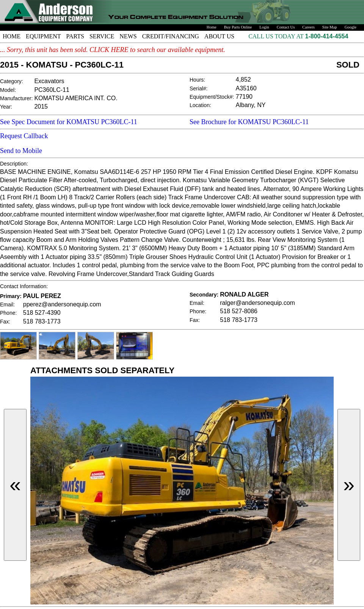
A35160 (246, 88)
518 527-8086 (239, 311)
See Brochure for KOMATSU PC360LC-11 (249, 122)
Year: (6, 107)
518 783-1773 (42, 321)
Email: (7, 304)
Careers (308, 27)
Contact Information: (24, 286)
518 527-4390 (42, 313)
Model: (8, 90)
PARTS (75, 36)
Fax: (5, 322)
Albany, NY (251, 105)
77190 (244, 97)
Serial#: (198, 88)
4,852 (243, 80)
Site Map (330, 27)
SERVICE (102, 36)
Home (212, 27)
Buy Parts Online (238, 27)
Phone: (8, 313)
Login (264, 27)
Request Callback (24, 136)
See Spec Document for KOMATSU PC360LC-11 (69, 122)
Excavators (49, 81)
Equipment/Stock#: (212, 97)
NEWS (128, 36)
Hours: (197, 80)
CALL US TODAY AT (277, 36)
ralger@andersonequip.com (257, 303)
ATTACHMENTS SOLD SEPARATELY (102, 370)
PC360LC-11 (52, 90)
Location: (200, 105)
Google (351, 27)
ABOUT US (219, 36)
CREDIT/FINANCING (171, 36)
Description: (14, 164)
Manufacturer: (16, 98)
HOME (12, 36)
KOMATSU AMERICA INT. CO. (76, 98)
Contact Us (286, 27)
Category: (12, 81)
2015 (41, 106)
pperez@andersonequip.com (62, 304)
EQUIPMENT (43, 36)
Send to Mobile (21, 151)
